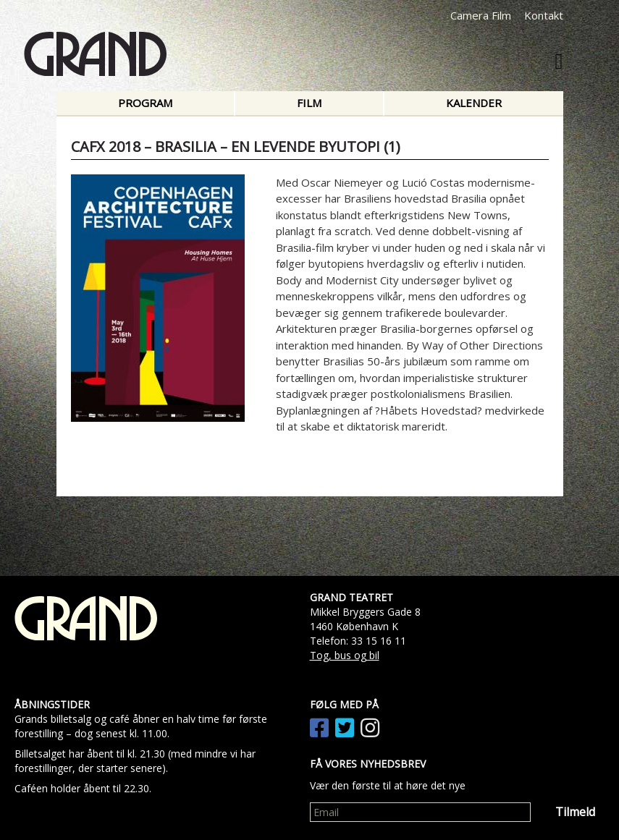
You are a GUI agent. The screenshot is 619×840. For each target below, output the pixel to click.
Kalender (474, 103)
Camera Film (481, 15)
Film (309, 103)
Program (145, 103)
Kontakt (544, 15)
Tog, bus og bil (345, 655)
